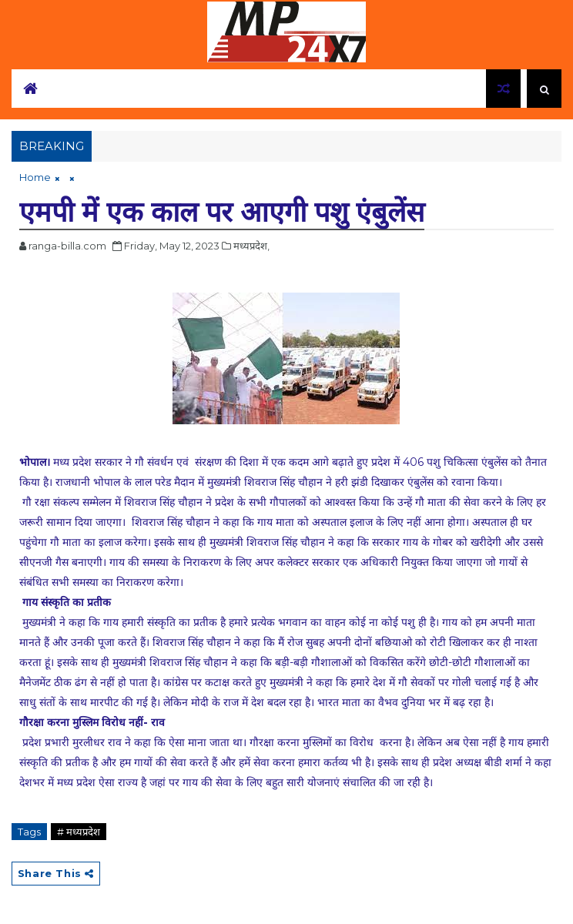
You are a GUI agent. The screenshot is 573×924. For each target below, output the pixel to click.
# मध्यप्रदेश (79, 832)
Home (35, 177)
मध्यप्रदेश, (251, 246)
